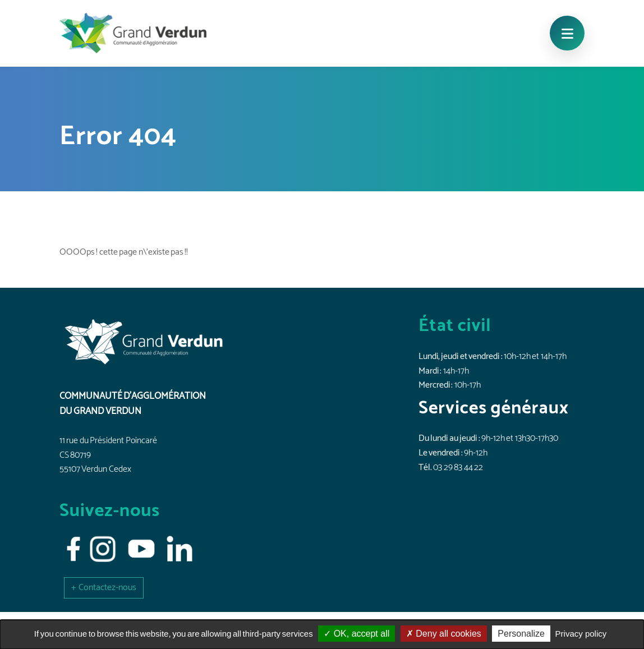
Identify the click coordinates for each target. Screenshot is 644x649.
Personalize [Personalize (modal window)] (521, 634)
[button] (104, 588)
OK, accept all (357, 634)
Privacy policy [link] (581, 634)
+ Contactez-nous (104, 588)
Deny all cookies (444, 634)
